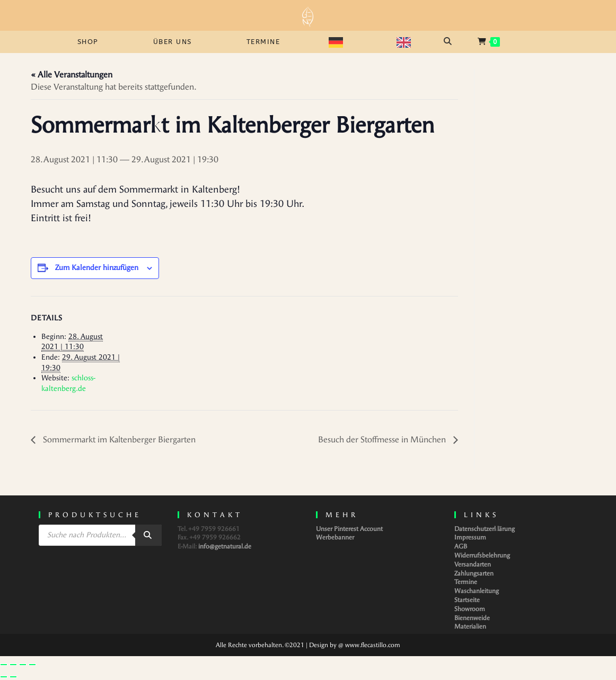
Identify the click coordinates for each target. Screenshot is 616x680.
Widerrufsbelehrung (482, 555)
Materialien (470, 626)
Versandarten (473, 564)
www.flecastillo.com (373, 645)
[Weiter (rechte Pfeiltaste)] (13, 677)
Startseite (467, 600)
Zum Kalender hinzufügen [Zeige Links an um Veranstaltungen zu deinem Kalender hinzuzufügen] (97, 268)
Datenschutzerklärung (485, 529)
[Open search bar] (449, 41)
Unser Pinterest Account (349, 529)
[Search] (148, 535)
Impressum (470, 537)
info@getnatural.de (225, 546)
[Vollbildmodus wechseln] (13, 665)
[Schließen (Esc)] (32, 665)
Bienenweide (472, 618)
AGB (461, 546)
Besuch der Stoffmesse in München (383, 439)
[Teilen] (23, 665)
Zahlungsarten (474, 573)
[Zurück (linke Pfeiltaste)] (4, 677)
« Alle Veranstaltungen (72, 75)
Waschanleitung (477, 591)
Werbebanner (335, 537)
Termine (466, 582)
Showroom (470, 609)
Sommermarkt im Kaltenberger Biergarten (118, 439)
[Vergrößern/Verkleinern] (4, 665)
